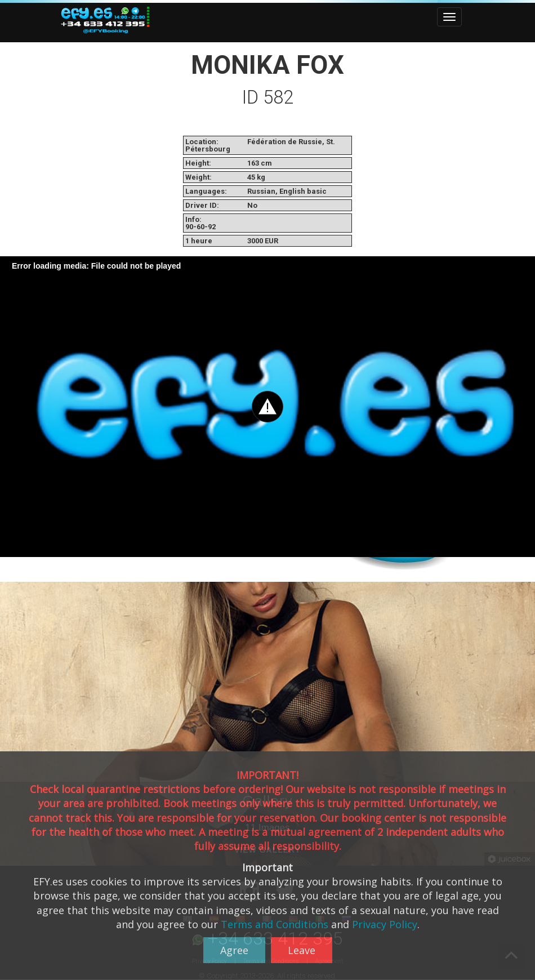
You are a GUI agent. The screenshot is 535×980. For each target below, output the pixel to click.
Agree (234, 950)
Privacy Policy (385, 924)
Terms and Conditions (275, 924)
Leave (302, 950)
